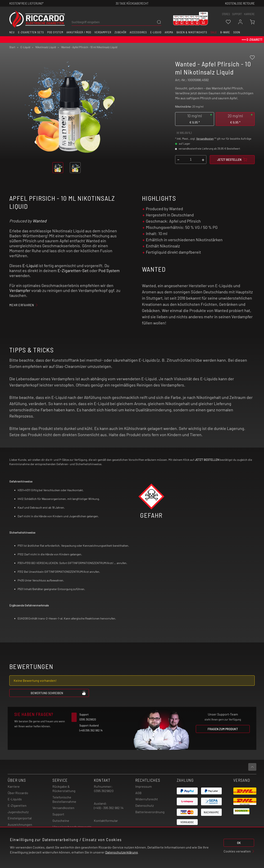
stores (226, 14)
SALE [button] (214, 32)
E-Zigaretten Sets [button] (31, 32)
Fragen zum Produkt (223, 729)
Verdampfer (20, 290)
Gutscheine (61, 821)
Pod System (109, 270)
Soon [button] (237, 32)
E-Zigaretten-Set (73, 270)
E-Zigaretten (17, 805)
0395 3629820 (104, 791)
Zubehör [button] (120, 32)
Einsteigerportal (20, 818)
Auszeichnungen (20, 824)
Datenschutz (145, 805)
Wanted (39, 221)
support (237, 14)
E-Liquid (30, 265)
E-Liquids (15, 799)
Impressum (144, 786)
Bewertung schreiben (58, 693)
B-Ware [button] (225, 32)
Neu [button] (12, 32)
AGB (138, 793)
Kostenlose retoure (240, 3)
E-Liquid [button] (156, 32)
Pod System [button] (55, 32)
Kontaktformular (106, 821)
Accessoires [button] (138, 32)
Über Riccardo (18, 793)
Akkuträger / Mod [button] (79, 32)
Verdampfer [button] (103, 32)
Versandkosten (205, 139)
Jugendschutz (18, 812)
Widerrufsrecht (147, 799)
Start (12, 47)
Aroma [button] (169, 32)
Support (58, 814)
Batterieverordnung (150, 812)
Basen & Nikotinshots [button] (192, 32)
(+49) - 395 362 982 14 (109, 808)
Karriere (249, 14)
